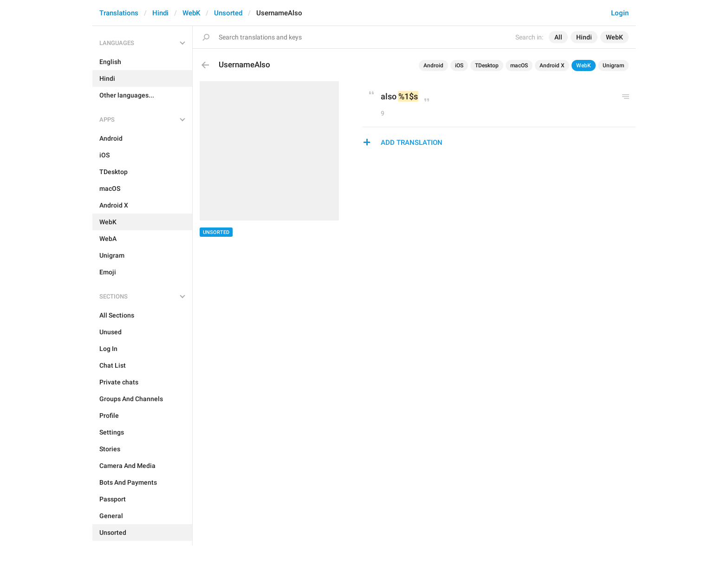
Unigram (613, 65)
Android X (552, 65)
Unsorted (228, 13)
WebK (191, 13)
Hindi (160, 13)
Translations (119, 13)
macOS (519, 65)
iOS (459, 65)
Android (433, 65)
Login (620, 13)
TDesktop (487, 65)
